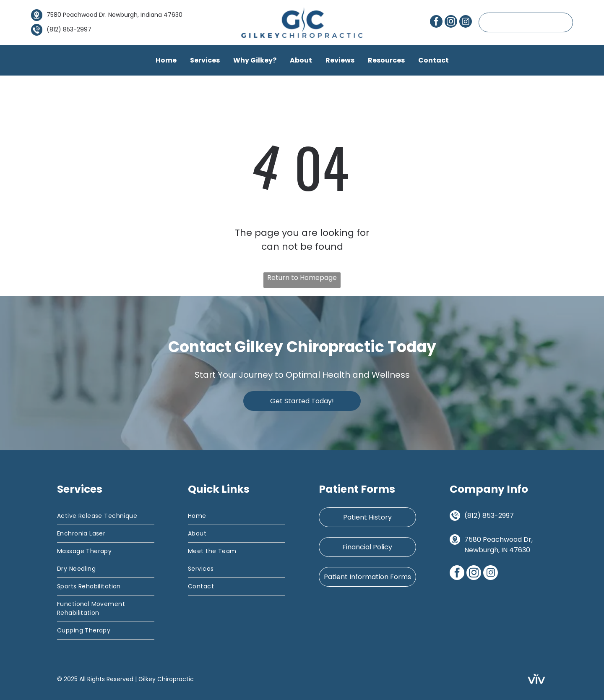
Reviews (340, 60)
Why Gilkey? (255, 60)
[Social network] (466, 22)
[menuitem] (106, 516)
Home (166, 60)
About (301, 60)
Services (205, 60)
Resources (386, 60)
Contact (433, 60)
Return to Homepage (302, 278)
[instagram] (451, 22)
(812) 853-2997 (489, 516)
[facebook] (436, 22)
